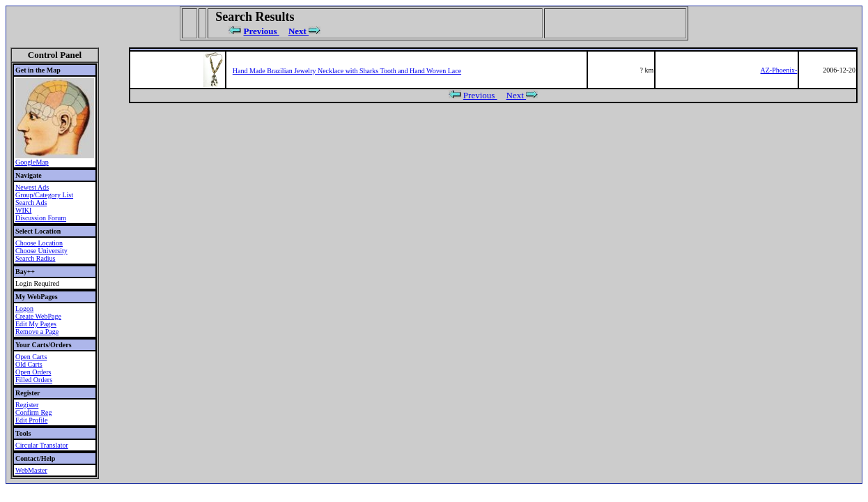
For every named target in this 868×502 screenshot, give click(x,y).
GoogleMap (32, 162)
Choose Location (39, 243)
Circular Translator (42, 445)
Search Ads (31, 203)
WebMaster (31, 470)
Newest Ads (32, 187)
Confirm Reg (34, 412)
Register (27, 405)
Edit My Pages (36, 324)
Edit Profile (31, 420)
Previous (262, 31)
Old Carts (29, 364)
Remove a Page (37, 332)
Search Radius (36, 258)
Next (299, 31)
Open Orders (33, 372)
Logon (24, 309)
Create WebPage (38, 316)
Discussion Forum (41, 218)
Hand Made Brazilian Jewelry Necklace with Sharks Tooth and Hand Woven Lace (347, 71)
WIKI (23, 210)
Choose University (41, 251)
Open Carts (31, 357)
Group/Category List (44, 195)
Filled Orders (34, 380)
